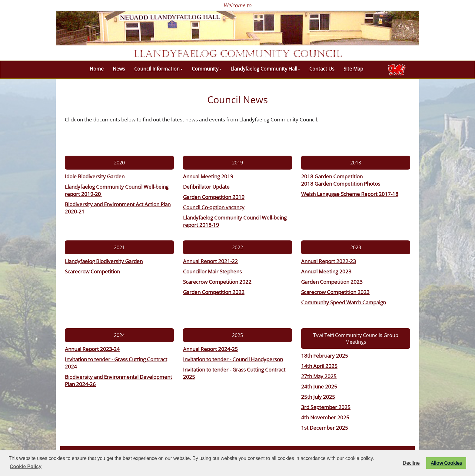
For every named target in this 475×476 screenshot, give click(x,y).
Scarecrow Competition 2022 (217, 282)
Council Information (158, 69)
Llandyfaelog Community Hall (265, 69)
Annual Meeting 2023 (326, 271)
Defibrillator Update (206, 187)
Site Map (353, 69)
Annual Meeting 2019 (208, 176)
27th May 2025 (319, 376)
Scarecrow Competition (92, 271)
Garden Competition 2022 (214, 292)
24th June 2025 (319, 386)
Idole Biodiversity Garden (95, 176)
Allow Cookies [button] (446, 463)
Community (207, 69)
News (119, 69)
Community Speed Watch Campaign (344, 302)
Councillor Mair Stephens (212, 271)
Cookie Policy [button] (26, 466)
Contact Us (322, 69)
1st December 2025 (325, 428)
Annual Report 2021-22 (210, 261)
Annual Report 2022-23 (329, 261)
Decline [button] (411, 463)
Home (97, 69)
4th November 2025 (325, 417)
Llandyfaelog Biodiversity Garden (104, 261)
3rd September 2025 (326, 407)
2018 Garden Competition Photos (341, 183)
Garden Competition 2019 (214, 197)
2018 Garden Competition (332, 176)
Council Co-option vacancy (214, 207)
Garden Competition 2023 (332, 282)
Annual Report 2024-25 (210, 349)
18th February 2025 (325, 355)
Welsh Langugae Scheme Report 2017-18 (350, 194)
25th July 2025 (318, 397)
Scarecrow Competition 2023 (335, 292)
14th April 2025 (319, 366)
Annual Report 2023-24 (92, 349)
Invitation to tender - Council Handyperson (233, 359)
